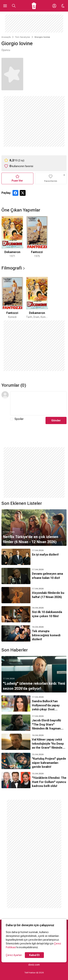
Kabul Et (34, 955)
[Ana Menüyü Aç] (5, 6)
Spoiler (19, 419)
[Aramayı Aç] (14, 6)
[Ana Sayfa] (34, 6)
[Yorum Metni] (38, 403)
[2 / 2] (37, 237)
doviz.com (34, 965)
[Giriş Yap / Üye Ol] (54, 6)
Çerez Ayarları (14, 955)
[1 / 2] (12, 237)
